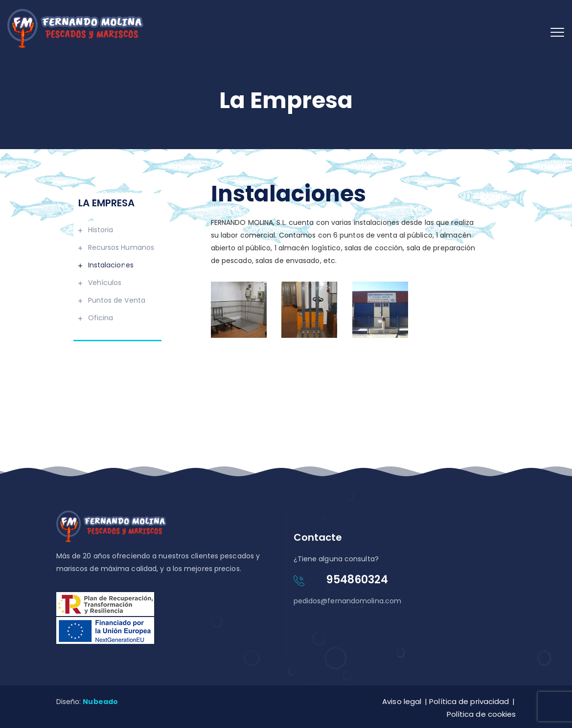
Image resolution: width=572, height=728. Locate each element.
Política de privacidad (469, 701)
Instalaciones (111, 265)
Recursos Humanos (121, 247)
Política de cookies (481, 714)
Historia (101, 230)
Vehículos (105, 283)
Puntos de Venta (117, 300)
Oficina (101, 318)
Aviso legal (402, 701)
